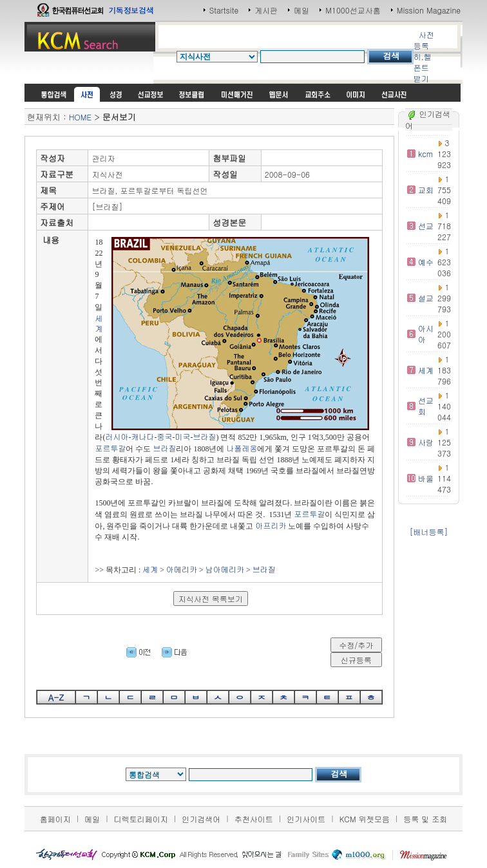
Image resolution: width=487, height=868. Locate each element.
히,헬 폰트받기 (423, 67)
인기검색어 (201, 819)
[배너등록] (429, 532)
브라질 (204, 436)
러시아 (117, 436)
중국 (164, 436)
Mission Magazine (429, 10)
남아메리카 (225, 569)
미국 (182, 436)
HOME (80, 117)
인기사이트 (306, 819)
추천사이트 (254, 819)
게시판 (266, 10)
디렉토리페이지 (141, 819)
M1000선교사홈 (353, 10)
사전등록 (424, 40)
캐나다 (142, 436)
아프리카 (271, 525)
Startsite (224, 10)
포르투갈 (110, 448)
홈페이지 (55, 819)
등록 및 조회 (425, 819)
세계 (99, 323)
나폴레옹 (242, 448)
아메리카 (182, 569)
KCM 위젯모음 (365, 819)
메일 (301, 10)
